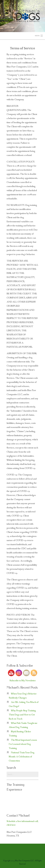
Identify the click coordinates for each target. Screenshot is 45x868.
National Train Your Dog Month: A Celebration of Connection (22, 757)
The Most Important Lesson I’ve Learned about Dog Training (23, 744)
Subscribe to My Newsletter (23, 681)
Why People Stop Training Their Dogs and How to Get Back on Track (22, 715)
